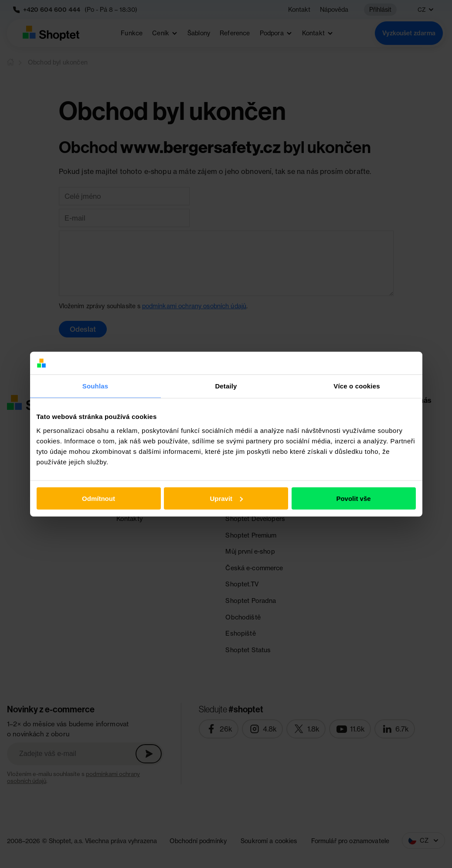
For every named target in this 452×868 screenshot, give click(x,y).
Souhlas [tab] (95, 386)
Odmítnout (99, 499)
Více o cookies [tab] (357, 386)
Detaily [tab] (226, 386)
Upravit (226, 499)
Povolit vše (353, 499)
